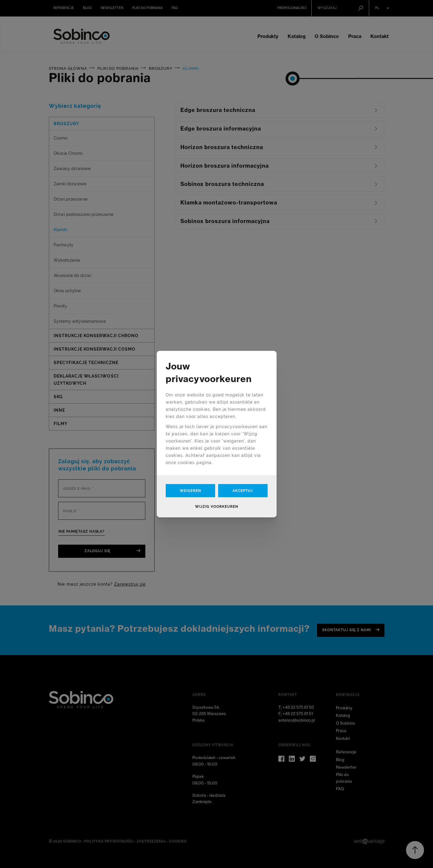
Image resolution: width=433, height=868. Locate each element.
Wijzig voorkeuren (217, 507)
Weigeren (190, 491)
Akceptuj (243, 491)
